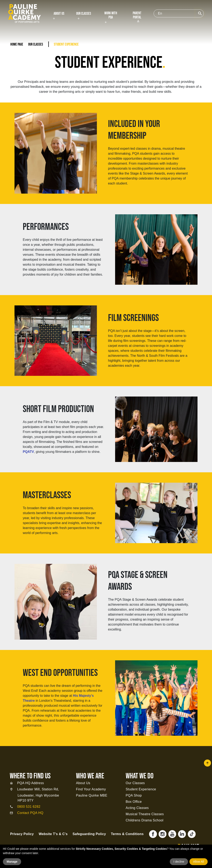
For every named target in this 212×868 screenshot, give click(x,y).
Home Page (17, 44)
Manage (12, 862)
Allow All (199, 862)
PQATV (28, 452)
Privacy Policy (22, 834)
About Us (59, 14)
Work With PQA (111, 15)
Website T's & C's (53, 834)
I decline (179, 862)
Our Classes (84, 14)
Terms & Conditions (127, 834)
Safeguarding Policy (89, 834)
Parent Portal (137, 17)
